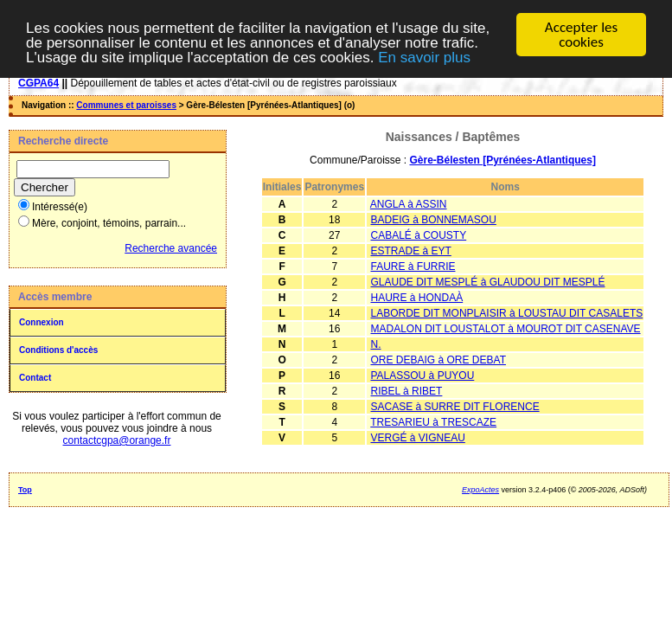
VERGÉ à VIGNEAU (417, 438)
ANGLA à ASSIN (409, 204)
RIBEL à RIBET (406, 391)
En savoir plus (424, 57)
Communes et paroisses (126, 105)
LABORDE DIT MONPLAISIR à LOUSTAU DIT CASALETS (506, 313)
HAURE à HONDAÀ (416, 298)
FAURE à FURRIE (413, 267)
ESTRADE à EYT (410, 251)
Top (25, 490)
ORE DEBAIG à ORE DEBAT (438, 360)
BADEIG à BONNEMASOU (433, 220)
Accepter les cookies (581, 35)
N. (375, 344)
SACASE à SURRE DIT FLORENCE (454, 407)
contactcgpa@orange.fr (117, 440)
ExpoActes (480, 490)
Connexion (42, 322)
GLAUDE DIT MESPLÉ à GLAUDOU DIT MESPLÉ (487, 282)
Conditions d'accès (58, 350)
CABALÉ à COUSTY (418, 235)
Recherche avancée (171, 248)
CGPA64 (38, 83)
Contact (35, 378)
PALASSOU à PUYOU (422, 376)
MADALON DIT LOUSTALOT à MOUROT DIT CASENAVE (505, 329)
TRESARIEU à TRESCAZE (433, 422)
